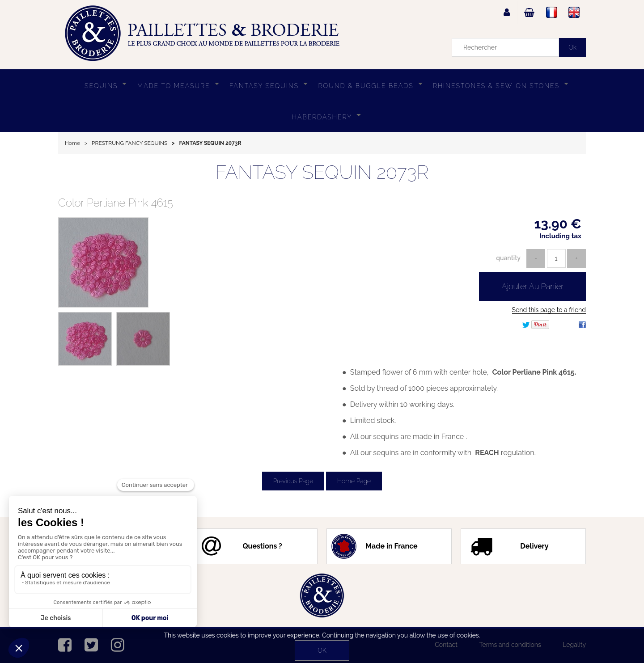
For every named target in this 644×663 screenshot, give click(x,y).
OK (322, 650)
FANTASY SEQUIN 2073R (322, 172)
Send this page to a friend (549, 310)
